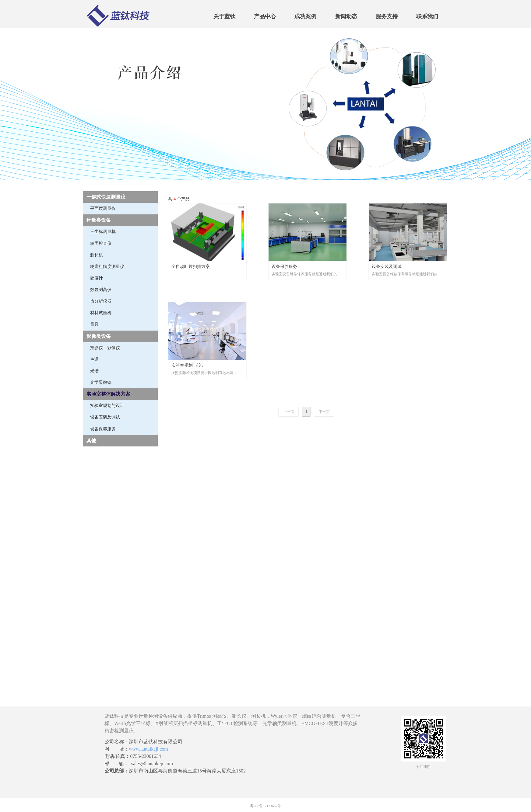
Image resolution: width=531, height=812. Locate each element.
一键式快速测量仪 (106, 197)
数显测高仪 (101, 290)
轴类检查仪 (101, 243)
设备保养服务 (103, 429)
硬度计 (97, 278)
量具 (94, 324)
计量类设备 (99, 220)
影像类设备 (99, 336)
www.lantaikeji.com (148, 749)
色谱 (94, 359)
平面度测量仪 (103, 208)
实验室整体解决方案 (108, 394)
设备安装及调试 (105, 417)
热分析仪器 (101, 301)
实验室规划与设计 (107, 406)
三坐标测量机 (103, 232)
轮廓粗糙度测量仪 (107, 267)
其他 (91, 441)
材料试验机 (101, 313)
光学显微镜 (101, 382)
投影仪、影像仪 (105, 348)
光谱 (94, 371)
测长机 (97, 255)
